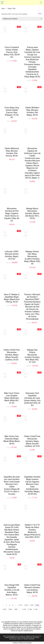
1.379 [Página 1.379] (31, 605)
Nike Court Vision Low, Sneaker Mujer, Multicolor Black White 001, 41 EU (12, 398)
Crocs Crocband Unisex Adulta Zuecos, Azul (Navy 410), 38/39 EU (12, 52)
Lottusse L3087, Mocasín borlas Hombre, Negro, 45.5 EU (12, 255)
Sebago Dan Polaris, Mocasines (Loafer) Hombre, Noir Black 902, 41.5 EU (32, 356)
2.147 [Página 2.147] (24, 609)
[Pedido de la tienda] (22, 19)
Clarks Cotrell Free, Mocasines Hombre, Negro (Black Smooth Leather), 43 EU (12, 355)
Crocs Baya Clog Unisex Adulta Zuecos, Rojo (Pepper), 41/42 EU (12, 112)
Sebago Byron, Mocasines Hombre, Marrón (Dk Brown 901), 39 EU (32, 213)
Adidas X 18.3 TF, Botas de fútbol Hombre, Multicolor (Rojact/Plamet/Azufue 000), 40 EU (32, 531)
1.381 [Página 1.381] (4, 609)
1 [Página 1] (6, 605)
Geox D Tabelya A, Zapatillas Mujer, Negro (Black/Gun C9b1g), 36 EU (12, 298)
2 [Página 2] (10, 605)
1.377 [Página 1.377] (20, 605)
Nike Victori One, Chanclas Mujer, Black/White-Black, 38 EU (12, 440)
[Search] (41, 3)
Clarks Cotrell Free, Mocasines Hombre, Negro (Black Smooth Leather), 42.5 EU (32, 441)
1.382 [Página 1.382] (10, 609)
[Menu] (2, 3)
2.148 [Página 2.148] (30, 609)
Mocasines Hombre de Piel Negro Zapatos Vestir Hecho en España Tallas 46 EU (12, 215)
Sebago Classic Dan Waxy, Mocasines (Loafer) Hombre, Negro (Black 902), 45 (32, 258)
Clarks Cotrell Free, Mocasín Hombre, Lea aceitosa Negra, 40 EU (32, 589)
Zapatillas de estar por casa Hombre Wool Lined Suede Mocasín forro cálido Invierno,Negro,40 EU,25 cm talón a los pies (12, 485)
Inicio (3, 9)
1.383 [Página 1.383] (15, 609)
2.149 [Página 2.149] (35, 609)
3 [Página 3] (13, 605)
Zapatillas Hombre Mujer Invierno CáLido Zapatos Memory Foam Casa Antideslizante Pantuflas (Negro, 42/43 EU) (32, 485)
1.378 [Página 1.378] (26, 605)
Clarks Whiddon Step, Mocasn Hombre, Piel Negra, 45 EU (32, 111)
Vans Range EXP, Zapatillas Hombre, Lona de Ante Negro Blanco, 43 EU (12, 590)
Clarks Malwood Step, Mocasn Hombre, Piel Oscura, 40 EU (12, 152)
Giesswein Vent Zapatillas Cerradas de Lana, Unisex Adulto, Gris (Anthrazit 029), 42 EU (32, 399)
